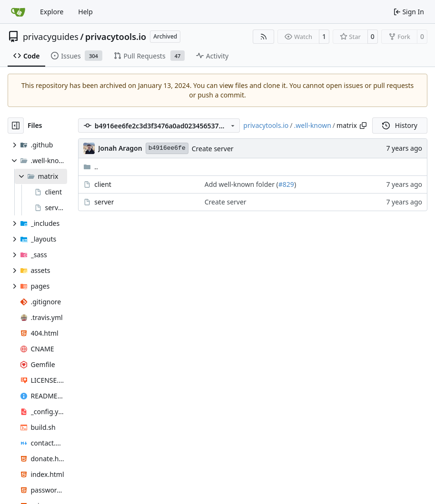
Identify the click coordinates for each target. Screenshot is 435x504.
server (104, 202)
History (400, 125)
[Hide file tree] (16, 126)
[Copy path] (363, 126)
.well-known (313, 125)
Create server (213, 149)
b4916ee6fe (167, 148)
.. (91, 167)
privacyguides (51, 37)
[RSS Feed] (264, 37)
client (103, 184)
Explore (52, 12)
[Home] (18, 12)
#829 (286, 184)
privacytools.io (116, 37)
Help (85, 12)
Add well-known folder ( (242, 184)
